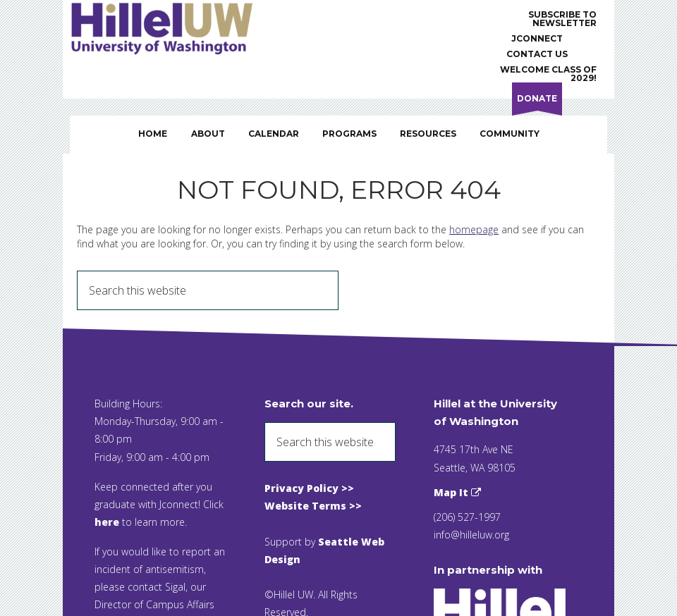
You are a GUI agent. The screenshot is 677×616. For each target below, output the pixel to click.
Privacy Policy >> (309, 488)
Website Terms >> (313, 506)
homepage (474, 229)
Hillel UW (176, 28)
